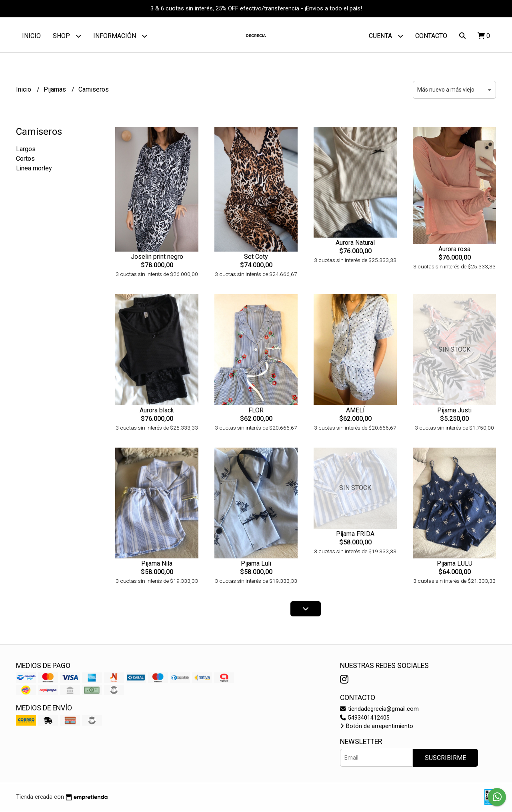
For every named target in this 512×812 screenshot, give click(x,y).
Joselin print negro (157, 258)
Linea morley (34, 169)
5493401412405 (365, 719)
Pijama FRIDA (355, 535)
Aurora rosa (454, 250)
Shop (67, 36)
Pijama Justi (454, 411)
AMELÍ (355, 411)
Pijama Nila (157, 565)
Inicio (31, 36)
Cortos (25, 160)
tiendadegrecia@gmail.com (379, 710)
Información (120, 36)
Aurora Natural (355, 244)
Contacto (431, 36)
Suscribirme (445, 759)
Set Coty (256, 258)
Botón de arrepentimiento (377, 727)
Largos (26, 150)
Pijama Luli (256, 565)
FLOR (256, 411)
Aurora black (157, 411)
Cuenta (386, 36)
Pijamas (56, 91)
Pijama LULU (455, 565)
